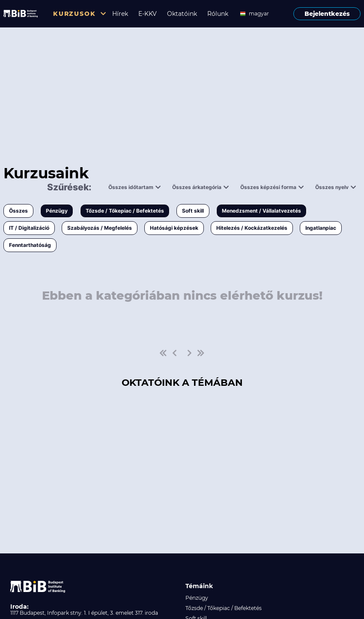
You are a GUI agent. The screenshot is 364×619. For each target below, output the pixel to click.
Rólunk (218, 14)
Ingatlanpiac (321, 228)
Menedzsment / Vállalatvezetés (261, 211)
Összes (18, 211)
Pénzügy (57, 211)
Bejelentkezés (327, 14)
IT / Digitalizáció (29, 228)
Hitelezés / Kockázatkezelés (252, 228)
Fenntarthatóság (30, 245)
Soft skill (193, 211)
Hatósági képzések (174, 228)
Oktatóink (182, 14)
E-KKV (148, 14)
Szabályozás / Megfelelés (100, 228)
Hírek (120, 14)
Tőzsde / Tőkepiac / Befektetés (125, 211)
